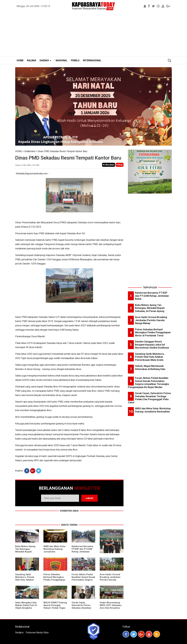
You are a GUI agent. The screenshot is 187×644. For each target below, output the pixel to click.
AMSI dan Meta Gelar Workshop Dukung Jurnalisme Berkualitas (55, 550)
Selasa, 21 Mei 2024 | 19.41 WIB (27, 165)
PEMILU (75, 60)
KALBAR (32, 60)
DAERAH (44, 60)
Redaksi (19, 633)
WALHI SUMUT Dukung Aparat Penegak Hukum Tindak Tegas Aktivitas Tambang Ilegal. (55, 608)
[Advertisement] (93, 35)
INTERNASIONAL (92, 60)
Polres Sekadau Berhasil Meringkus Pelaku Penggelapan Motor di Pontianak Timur (54, 580)
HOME (20, 60)
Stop (120, 165)
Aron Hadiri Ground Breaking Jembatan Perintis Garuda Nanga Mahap (110, 578)
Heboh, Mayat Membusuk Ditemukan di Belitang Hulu (150, 368)
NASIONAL (62, 60)
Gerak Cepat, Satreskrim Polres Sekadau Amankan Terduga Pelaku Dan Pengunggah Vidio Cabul (82, 609)
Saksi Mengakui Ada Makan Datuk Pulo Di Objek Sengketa (26, 605)
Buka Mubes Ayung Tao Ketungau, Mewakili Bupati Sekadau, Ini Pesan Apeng (25, 552)
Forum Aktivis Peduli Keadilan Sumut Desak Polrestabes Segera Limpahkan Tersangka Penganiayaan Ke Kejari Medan (83, 581)
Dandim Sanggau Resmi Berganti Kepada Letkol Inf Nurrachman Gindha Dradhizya (152, 345)
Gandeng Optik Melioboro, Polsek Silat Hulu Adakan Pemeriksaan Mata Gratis (25, 580)
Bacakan (109, 165)
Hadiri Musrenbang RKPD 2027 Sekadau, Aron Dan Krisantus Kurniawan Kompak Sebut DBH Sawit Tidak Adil (111, 609)
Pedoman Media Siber (37, 633)
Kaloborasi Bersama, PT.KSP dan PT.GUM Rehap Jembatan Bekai (83, 550)
